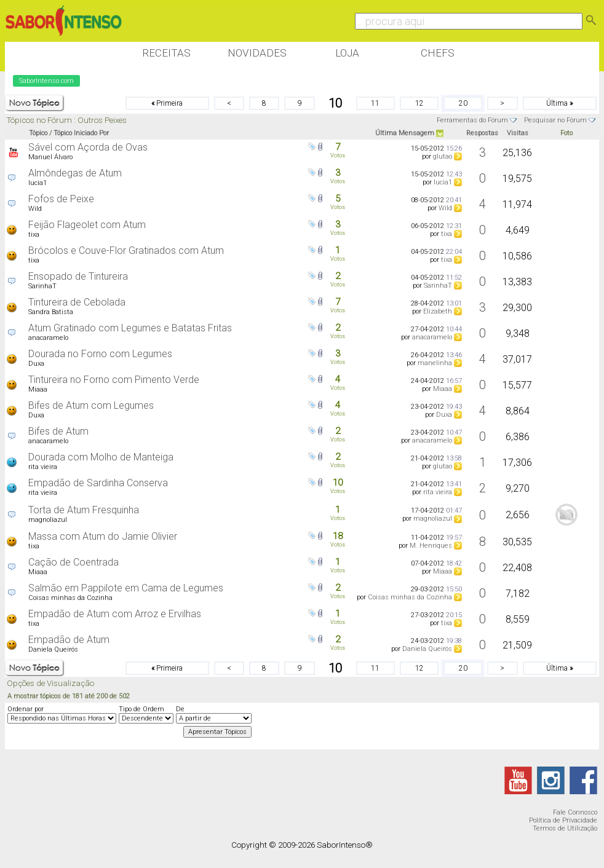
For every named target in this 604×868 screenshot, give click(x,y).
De (180, 709)
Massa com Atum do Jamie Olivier (103, 536)
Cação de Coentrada (74, 562)
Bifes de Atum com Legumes (91, 405)
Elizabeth (438, 311)
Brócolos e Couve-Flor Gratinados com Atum (126, 251)
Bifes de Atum (58, 431)
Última (559, 103)
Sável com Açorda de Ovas (88, 147)
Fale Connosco (575, 812)
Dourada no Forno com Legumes (100, 354)
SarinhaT (42, 286)
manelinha (435, 363)
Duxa (36, 364)
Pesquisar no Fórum (555, 120)
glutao (443, 156)
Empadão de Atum (69, 640)
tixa (34, 235)
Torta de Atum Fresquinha (84, 510)
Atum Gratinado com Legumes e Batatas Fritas (130, 328)
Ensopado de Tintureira (78, 276)
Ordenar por (26, 709)
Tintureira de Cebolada (77, 302)
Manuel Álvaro (50, 157)
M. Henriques (431, 546)
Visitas (518, 133)
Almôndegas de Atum (75, 173)
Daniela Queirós (53, 649)
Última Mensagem (405, 133)
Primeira (167, 103)
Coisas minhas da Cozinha (70, 598)
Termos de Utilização (565, 828)
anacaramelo (48, 338)
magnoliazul (48, 520)
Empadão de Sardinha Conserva (98, 483)
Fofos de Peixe (61, 199)
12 (419, 103)
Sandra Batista (51, 312)
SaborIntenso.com (46, 81)
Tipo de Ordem (141, 709)
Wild (35, 209)
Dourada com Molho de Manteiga (101, 457)
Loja (347, 53)
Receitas (166, 53)
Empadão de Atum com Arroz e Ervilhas (115, 614)
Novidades (257, 53)
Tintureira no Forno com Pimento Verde (114, 380)
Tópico (38, 133)
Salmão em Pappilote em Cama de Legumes (126, 588)
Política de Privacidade (563, 820)
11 (375, 103)
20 (463, 103)
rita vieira (43, 467)
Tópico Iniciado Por (81, 133)
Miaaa (38, 389)
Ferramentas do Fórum (472, 120)
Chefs (438, 53)
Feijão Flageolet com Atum (87, 225)
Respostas (482, 133)
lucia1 (38, 183)
